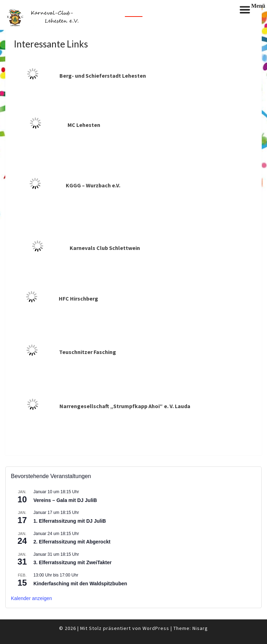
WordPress (156, 628)
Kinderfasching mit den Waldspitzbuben (80, 584)
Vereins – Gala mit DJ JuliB (65, 500)
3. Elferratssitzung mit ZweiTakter (72, 562)
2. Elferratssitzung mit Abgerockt (72, 542)
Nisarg (200, 628)
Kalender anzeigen (31, 598)
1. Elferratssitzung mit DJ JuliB (70, 521)
